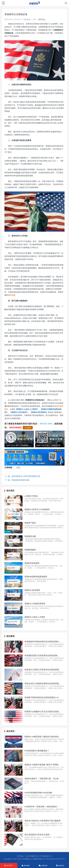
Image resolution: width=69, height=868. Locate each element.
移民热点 (42, 19)
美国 (18, 468)
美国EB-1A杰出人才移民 (27, 409)
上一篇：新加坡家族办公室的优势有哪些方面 (22, 476)
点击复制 (28, 428)
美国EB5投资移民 (39, 412)
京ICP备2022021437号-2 (56, 859)
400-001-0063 (46, 424)
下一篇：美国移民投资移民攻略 (17, 480)
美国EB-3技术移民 (19, 412)
